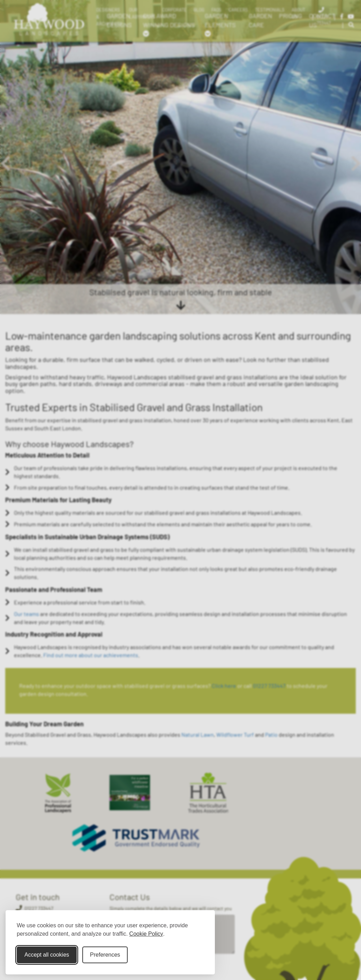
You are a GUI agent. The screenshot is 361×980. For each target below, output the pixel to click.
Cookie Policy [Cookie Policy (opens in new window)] (146, 934)
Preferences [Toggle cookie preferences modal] (105, 955)
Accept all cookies (47, 955)
